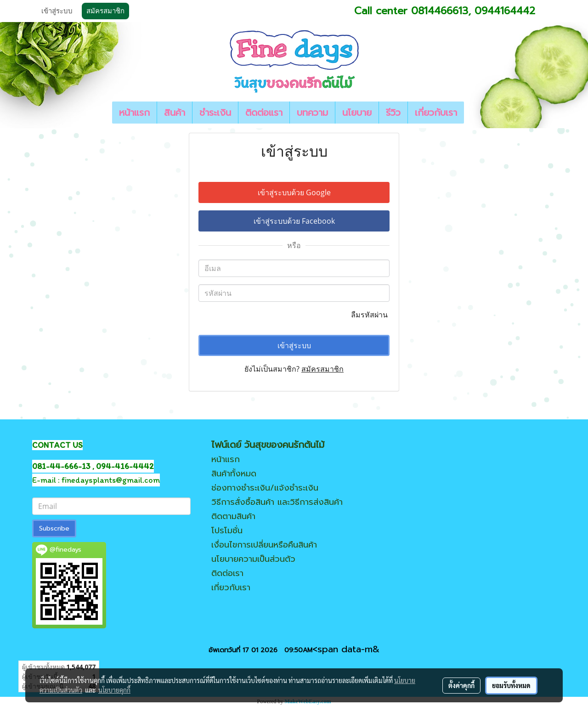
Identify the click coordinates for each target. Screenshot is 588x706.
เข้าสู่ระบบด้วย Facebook (294, 221)
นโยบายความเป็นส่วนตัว (253, 559)
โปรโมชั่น (227, 531)
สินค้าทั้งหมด (234, 474)
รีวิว (393, 113)
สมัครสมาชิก (105, 11)
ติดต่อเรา (227, 573)
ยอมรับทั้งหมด (511, 685)
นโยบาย (357, 113)
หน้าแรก (134, 113)
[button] (472, 113)
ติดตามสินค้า (233, 516)
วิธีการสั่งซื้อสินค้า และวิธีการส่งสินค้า (277, 502)
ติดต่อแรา (264, 113)
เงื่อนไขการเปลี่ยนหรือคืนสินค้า (264, 545)
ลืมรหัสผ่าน (370, 315)
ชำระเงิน (215, 113)
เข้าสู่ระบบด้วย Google (294, 192)
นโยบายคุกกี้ (114, 690)
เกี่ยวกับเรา (436, 113)
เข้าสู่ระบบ (57, 11)
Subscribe (54, 528)
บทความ (312, 113)
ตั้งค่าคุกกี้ (461, 685)
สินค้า (175, 113)
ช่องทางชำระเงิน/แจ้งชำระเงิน (265, 488)
